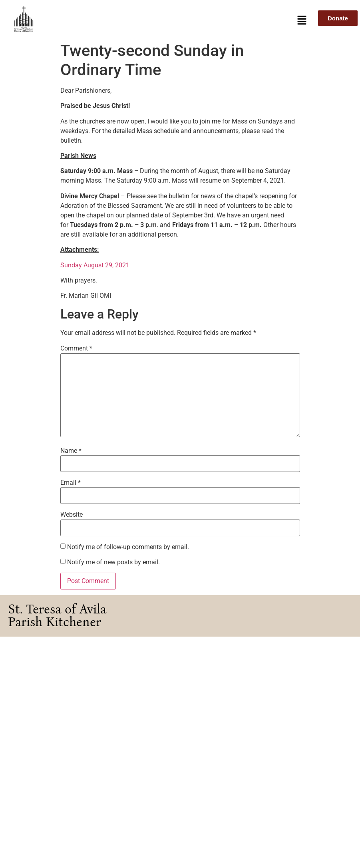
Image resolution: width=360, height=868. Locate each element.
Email (71, 483)
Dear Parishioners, (87, 91)
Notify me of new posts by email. (113, 562)
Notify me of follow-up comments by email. (128, 547)
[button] (302, 21)
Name (71, 451)
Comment (76, 348)
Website (72, 515)
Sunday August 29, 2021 (95, 265)
